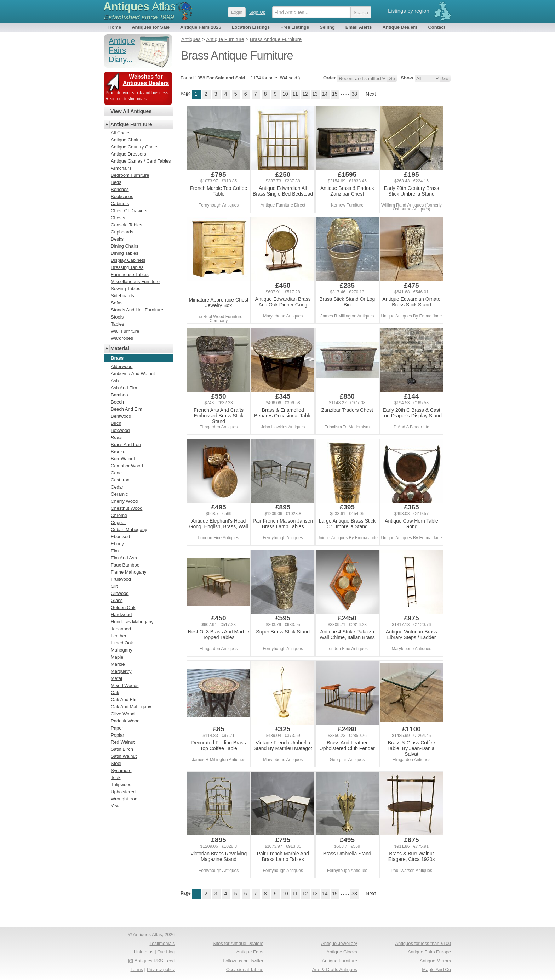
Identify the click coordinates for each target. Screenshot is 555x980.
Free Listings (295, 27)
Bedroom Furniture (130, 175)
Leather (119, 636)
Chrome (119, 515)
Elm (115, 551)
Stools (117, 317)
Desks (117, 239)
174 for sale (265, 78)
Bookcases (122, 196)
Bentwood (121, 416)
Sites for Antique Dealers (238, 943)
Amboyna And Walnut (133, 374)
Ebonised (120, 537)
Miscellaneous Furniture (135, 281)
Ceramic (119, 494)
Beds (116, 182)
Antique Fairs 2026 (201, 27)
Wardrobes (122, 338)
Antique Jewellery (339, 943)
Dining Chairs (125, 246)
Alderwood (122, 367)
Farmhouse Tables (130, 274)
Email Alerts (359, 27)
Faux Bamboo (125, 565)
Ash (115, 381)
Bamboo (119, 395)
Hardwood (121, 615)
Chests (118, 218)
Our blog (166, 952)
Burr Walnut (123, 459)
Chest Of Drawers (129, 211)
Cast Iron (120, 480)
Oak (115, 692)
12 (305, 94)
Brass (117, 437)
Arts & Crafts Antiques (335, 970)
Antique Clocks (342, 952)
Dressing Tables (127, 267)
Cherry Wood (124, 501)
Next (371, 94)
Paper (117, 728)
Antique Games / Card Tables (141, 161)
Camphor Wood (127, 466)
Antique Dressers (128, 154)
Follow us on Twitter (243, 961)
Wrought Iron (124, 799)
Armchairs (121, 168)
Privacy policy (161, 970)
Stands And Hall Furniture (137, 310)
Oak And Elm (124, 700)
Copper (118, 522)
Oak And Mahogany (131, 707)
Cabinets (120, 204)
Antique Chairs (126, 140)
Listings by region (409, 11)
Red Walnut (123, 742)
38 (354, 94)
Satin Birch (122, 749)
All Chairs (121, 133)
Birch (116, 423)
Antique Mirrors (435, 961)
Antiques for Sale (151, 27)
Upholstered (123, 792)
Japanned (121, 629)
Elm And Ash (124, 558)
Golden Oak (123, 607)
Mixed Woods (125, 685)
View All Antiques (131, 111)
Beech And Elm (127, 409)
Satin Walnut (124, 756)
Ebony (117, 544)
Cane (116, 473)
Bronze (118, 452)
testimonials (135, 99)
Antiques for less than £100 (423, 943)
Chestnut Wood (127, 508)
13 (315, 94)
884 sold (288, 78)
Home (115, 27)
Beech (117, 402)
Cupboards (122, 232)
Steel (116, 763)
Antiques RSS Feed (155, 961)
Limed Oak (122, 643)
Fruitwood (121, 579)
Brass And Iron (126, 444)
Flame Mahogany (128, 572)
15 (335, 94)
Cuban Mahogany (129, 530)
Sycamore (121, 770)
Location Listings (251, 27)
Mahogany (122, 650)
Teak (116, 778)
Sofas (117, 303)
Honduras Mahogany (132, 622)
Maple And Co (436, 970)
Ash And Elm (124, 388)
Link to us (144, 952)
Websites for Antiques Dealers (146, 80)
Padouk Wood (125, 721)
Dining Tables (125, 253)
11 (295, 94)
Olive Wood (123, 714)
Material (120, 348)
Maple (117, 657)
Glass (117, 600)
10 (285, 94)
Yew (115, 806)
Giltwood (120, 593)
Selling (327, 27)
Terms (137, 970)
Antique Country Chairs (135, 147)
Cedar (117, 487)
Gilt (114, 586)
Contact (436, 27)
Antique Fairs (250, 952)
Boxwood (120, 430)
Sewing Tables (126, 289)
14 (325, 94)
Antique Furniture (131, 124)
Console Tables (127, 225)
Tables (118, 324)
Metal (116, 678)
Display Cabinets (128, 260)
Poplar (118, 735)
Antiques (139, 6)
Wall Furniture (125, 331)
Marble (118, 664)
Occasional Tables (245, 970)
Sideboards (122, 296)
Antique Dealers (400, 27)
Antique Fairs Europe (429, 952)
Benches (120, 189)
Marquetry (121, 671)
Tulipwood (121, 785)
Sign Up (257, 12)
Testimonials (162, 943)
